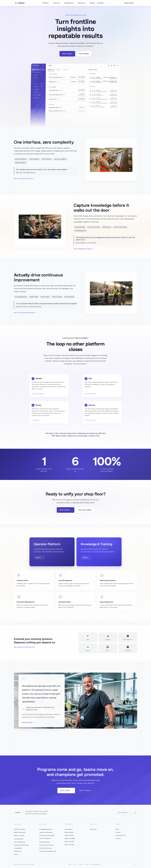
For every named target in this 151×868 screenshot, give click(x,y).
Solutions (57, 3)
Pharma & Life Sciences (46, 845)
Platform (47, 3)
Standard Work (19, 839)
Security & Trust (121, 835)
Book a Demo (67, 54)
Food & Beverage (44, 842)
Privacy (75, 864)
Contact (118, 838)
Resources (82, 3)
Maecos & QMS (69, 842)
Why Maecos (70, 3)
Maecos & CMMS (70, 838)
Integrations (18, 851)
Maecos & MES (69, 832)
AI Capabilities (18, 848)
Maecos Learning (19, 835)
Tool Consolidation (45, 838)
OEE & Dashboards (20, 842)
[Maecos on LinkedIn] (135, 813)
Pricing (92, 3)
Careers (118, 832)
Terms (81, 864)
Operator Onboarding (46, 832)
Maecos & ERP (69, 835)
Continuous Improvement (47, 835)
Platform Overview (19, 829)
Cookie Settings (95, 865)
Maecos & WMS (69, 845)
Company (101, 3)
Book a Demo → (130, 3)
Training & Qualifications (21, 845)
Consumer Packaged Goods (48, 851)
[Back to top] (136, 865)
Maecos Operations (20, 832)
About (117, 829)
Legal (70, 864)
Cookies (87, 864)
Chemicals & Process (46, 848)
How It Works (84, 54)
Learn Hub (93, 829)
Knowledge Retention (46, 829)
